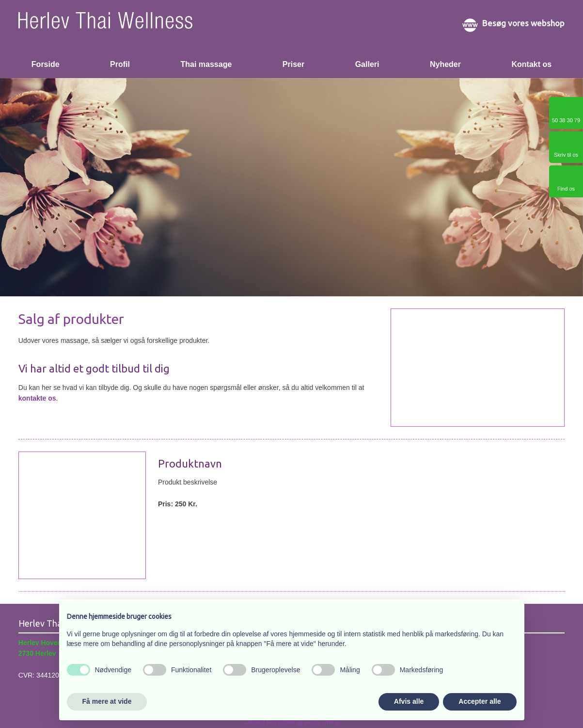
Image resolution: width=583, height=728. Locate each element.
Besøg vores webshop (523, 23)
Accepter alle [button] (480, 701)
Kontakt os (531, 64)
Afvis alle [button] (409, 701)
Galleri (367, 64)
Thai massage (206, 64)
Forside (46, 64)
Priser (293, 64)
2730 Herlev (37, 653)
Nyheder (445, 64)
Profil (120, 64)
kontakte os (37, 398)
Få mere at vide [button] (107, 701)
